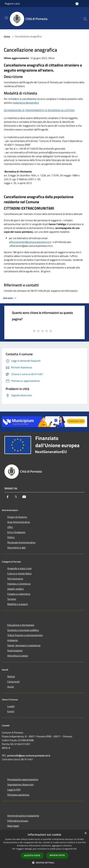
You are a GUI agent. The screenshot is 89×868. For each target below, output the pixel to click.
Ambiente (13, 640)
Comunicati (13, 682)
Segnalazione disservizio (20, 784)
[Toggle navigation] (6, 18)
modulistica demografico (26, 103)
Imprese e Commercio (19, 584)
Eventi (11, 711)
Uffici (10, 527)
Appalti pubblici (16, 589)
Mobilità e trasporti (18, 604)
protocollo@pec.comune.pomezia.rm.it (29, 755)
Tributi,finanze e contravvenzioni (25, 635)
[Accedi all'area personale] (77, 4)
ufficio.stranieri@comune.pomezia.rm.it (30, 242)
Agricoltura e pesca (18, 656)
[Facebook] (8, 497)
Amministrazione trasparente (23, 816)
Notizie (11, 676)
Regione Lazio (12, 4)
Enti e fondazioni (16, 532)
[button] (44, 863)
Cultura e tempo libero (19, 573)
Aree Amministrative (19, 522)
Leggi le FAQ (14, 790)
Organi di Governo (17, 517)
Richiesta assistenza (18, 795)
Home (7, 36)
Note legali (13, 826)
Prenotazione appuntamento (23, 779)
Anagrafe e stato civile (19, 568)
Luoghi (11, 706)
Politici (11, 537)
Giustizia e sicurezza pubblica (23, 630)
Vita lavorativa (15, 579)
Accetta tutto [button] (32, 855)
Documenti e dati (17, 547)
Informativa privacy (18, 821)
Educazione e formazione (21, 625)
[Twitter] (16, 497)
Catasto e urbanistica (19, 594)
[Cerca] (85, 19)
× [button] (85, 833)
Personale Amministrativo (21, 542)
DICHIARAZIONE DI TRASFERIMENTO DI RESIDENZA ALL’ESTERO (39, 110)
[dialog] (44, 849)
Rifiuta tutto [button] (57, 855)
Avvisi (11, 687)
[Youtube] (24, 497)
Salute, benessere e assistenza (24, 645)
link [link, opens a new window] (75, 849)
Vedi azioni (10, 298)
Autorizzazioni (15, 650)
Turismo (12, 599)
